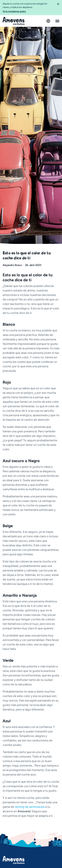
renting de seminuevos (30, 807)
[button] (58, 8)
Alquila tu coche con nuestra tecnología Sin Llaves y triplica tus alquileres (28, 8)
